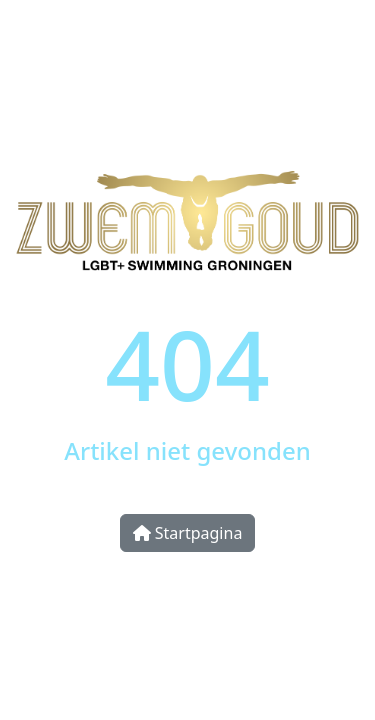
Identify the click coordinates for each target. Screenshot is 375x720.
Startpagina (188, 533)
